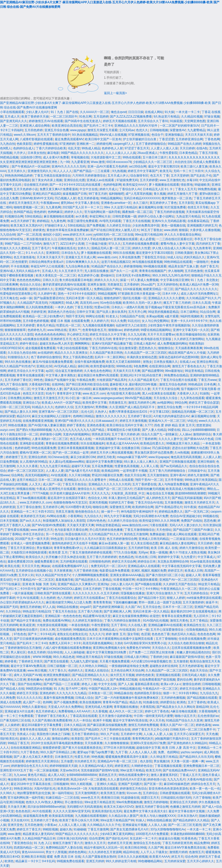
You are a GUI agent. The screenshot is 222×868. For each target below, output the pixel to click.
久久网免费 (8, 698)
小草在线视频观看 (12, 112)
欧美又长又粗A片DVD (119, 807)
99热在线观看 (132, 157)
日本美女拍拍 (37, 153)
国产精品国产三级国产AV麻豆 (193, 530)
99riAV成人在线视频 (113, 135)
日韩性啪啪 (66, 239)
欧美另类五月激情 (113, 793)
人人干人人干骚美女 (154, 852)
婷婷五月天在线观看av (89, 598)
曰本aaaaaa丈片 (107, 421)
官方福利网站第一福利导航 (102, 212)
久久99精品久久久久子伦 (104, 825)
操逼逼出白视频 (169, 838)
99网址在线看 (95, 316)
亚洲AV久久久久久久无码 (68, 166)
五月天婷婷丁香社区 (18, 380)
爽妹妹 (46, 566)
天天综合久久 (161, 648)
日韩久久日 (50, 280)
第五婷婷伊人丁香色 (163, 203)
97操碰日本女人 (55, 226)
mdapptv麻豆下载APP (132, 457)
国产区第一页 (153, 784)
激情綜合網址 (61, 739)
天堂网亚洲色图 (195, 121)
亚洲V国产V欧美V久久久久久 (74, 421)
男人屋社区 (18, 652)
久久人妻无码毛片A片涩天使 (127, 779)
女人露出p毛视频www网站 (67, 462)
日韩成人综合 (84, 698)
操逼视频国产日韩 (75, 194)
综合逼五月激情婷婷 (69, 371)
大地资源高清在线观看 (103, 789)
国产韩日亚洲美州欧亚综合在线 (87, 384)
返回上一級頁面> (115, 93)
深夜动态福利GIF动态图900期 (179, 357)
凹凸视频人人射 (65, 198)
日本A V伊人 (171, 294)
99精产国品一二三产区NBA (23, 244)
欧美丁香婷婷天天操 (35, 117)
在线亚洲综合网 (160, 366)
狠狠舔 (183, 230)
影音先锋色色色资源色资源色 (169, 789)
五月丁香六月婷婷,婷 (126, 434)
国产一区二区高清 (29, 235)
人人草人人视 (149, 466)
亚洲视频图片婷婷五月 (202, 226)
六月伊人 (20, 153)
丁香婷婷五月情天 (31, 661)
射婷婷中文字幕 (169, 557)
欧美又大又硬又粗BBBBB (124, 362)
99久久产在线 (110, 734)
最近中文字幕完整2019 (164, 166)
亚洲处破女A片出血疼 (19, 711)
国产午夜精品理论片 (169, 507)
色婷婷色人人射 (112, 148)
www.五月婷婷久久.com (36, 502)
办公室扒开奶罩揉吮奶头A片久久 (22, 602)
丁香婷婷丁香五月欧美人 (51, 716)
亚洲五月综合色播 (57, 130)
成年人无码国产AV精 (28, 675)
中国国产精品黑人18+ (103, 689)
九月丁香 (121, 752)
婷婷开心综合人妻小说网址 (156, 216)
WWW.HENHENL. (12, 239)
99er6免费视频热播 (129, 802)
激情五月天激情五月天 (49, 398)
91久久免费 (118, 321)
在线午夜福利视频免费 (90, 362)
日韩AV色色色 (96, 521)
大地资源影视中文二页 (106, 157)
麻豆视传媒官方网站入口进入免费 (69, 602)
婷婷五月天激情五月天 (24, 203)
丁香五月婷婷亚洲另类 (177, 843)
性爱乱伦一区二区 (68, 325)
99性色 (38, 380)
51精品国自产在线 (132, 316)
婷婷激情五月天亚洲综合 (42, 761)
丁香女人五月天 (186, 189)
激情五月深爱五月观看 (102, 130)
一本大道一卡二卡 (188, 112)
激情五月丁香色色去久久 (189, 366)
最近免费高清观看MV (69, 139)
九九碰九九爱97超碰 (84, 661)
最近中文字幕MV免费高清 (28, 666)
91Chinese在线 (58, 457)
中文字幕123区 (160, 412)
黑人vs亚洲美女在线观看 (159, 394)
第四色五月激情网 (136, 534)
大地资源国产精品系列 (112, 380)
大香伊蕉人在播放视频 (205, 230)
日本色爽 (210, 384)
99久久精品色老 (64, 657)
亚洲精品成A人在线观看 (144, 566)
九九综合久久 (93, 516)
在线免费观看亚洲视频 (38, 421)
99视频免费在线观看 (71, 861)
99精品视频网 (107, 294)
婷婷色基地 (203, 725)
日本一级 (143, 630)
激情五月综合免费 (169, 407)
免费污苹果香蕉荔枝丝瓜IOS (128, 412)
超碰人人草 (193, 575)
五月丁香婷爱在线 (144, 484)
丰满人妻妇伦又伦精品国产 (126, 498)
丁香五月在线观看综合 (121, 598)
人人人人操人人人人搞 (121, 153)
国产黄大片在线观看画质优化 (82, 748)
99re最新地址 (174, 371)
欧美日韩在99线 (136, 848)
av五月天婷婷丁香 (23, 221)
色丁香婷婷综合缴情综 (46, 357)
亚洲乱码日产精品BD (47, 194)
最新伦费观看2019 (20, 562)
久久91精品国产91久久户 (203, 298)
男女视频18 (44, 548)
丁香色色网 (212, 139)
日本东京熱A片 (187, 816)
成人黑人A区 (56, 775)
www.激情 (14, 834)
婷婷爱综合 (168, 702)
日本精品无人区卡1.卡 (158, 189)
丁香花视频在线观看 (168, 766)
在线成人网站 (154, 112)
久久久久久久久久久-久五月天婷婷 (96, 593)
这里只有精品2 (27, 480)
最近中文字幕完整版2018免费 (107, 652)
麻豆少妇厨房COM (83, 457)
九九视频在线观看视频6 (98, 325)
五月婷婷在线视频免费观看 (141, 244)
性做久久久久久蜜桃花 (15, 248)
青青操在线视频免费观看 (62, 443)
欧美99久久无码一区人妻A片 (142, 303)
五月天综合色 (152, 607)
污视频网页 (57, 303)
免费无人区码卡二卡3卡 (65, 643)
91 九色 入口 (42, 843)
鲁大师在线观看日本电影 (76, 280)
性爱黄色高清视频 (127, 466)
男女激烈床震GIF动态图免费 (154, 453)
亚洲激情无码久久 (40, 171)
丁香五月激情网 (98, 829)
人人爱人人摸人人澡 (164, 148)
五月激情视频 (174, 502)
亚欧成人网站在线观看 (182, 534)
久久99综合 (13, 611)
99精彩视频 (50, 829)
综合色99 (191, 857)
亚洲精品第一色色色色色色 (63, 616)
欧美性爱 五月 (58, 552)
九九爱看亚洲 (80, 162)
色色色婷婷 (126, 389)
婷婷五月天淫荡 (27, 693)
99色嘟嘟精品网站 (150, 861)
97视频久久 (8, 303)
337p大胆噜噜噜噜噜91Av (168, 829)
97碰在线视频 (113, 657)
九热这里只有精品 (188, 216)
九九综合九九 (209, 693)
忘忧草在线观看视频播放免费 (192, 648)
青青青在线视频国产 (153, 271)
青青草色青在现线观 (33, 730)
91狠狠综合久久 (18, 357)
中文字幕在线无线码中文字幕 (181, 566)
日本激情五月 (64, 757)
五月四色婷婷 (34, 130)
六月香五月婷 (102, 339)
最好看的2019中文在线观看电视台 (194, 611)
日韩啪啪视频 (159, 130)
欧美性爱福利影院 (102, 366)
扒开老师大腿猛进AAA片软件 (70, 493)
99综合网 (181, 403)
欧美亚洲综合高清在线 (67, 126)
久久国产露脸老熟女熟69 (99, 857)
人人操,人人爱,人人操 (158, 734)
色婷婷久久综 (64, 407)
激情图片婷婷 (178, 852)
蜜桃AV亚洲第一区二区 (35, 453)
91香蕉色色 (189, 838)
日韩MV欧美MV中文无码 (36, 198)
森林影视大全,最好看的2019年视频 (134, 384)
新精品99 (202, 707)
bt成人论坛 (175, 257)
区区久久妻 (143, 389)
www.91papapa (159, 457)
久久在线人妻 (137, 625)
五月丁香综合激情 (29, 507)
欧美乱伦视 (12, 566)
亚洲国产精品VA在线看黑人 (74, 289)
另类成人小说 (26, 734)
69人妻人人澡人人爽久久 (141, 462)
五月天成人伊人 (118, 176)
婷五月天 (177, 857)
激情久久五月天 (95, 843)
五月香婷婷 (131, 285)
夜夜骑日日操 (110, 798)
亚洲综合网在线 (207, 362)
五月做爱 (67, 761)
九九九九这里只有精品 (55, 466)
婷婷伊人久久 (73, 212)
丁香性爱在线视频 (17, 530)
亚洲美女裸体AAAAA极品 (127, 575)
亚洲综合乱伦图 (74, 180)
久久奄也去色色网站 (98, 371)
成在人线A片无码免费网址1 (199, 294)
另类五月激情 (65, 512)
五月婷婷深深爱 (175, 861)
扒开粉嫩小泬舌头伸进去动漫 (65, 557)
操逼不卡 (212, 602)
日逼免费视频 (9, 462)
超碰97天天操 (81, 466)
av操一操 (26, 298)
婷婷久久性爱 (141, 248)
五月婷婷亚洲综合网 (189, 139)
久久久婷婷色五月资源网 (105, 852)
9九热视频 (119, 171)
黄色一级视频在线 (173, 226)
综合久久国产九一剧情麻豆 (159, 434)
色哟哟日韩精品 (84, 416)
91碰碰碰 (80, 829)
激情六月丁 (51, 244)
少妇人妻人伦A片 (37, 112)
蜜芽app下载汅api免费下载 (95, 752)
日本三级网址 (189, 312)
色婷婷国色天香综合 (148, 693)
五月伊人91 (26, 575)
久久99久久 (8, 793)
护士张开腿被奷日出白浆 (140, 139)
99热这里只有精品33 (36, 611)
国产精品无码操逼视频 (187, 498)
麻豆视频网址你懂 (151, 207)
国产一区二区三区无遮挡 (185, 825)
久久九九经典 (137, 334)
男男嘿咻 (101, 407)
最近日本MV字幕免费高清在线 (185, 848)
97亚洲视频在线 (139, 135)
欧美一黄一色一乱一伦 (205, 789)
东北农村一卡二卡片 (143, 838)
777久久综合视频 (125, 552)
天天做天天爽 (17, 807)
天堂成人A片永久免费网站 (66, 707)
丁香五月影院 (84, 307)
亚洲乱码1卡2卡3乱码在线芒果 (141, 375)
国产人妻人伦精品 (154, 430)
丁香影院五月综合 (154, 257)
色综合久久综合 (30, 285)
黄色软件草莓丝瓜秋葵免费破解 (68, 230)
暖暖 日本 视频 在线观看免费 (70, 321)
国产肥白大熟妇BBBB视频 (34, 430)
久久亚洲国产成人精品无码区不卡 (132, 407)
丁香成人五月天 (190, 775)
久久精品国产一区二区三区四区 (146, 353)
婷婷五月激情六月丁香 (182, 194)
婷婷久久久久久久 (106, 280)
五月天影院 (186, 203)
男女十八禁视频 (56, 852)
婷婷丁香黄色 (76, 425)
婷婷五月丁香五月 (29, 829)
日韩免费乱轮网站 (20, 398)
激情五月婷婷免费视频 (143, 725)
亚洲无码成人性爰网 (99, 707)
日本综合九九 (70, 253)
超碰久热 (66, 829)
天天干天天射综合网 (166, 389)
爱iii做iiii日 (107, 275)
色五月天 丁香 (160, 176)
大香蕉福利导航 (39, 384)
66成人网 (72, 303)
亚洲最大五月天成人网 (80, 257)
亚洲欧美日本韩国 (33, 857)
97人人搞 (49, 607)
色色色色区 (23, 811)
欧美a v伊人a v (171, 684)
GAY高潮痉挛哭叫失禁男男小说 (145, 643)
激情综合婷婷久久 (41, 289)
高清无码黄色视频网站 (98, 643)
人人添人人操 (157, 825)
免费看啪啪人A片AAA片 (74, 711)
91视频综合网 (14, 216)
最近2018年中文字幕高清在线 (31, 784)
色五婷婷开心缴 (88, 275)
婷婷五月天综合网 (124, 562)
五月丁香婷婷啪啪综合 (151, 144)
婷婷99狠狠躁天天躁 (63, 766)
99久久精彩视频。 (83, 784)
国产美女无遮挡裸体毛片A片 (129, 829)
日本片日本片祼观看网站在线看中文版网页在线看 (120, 639)
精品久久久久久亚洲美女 (71, 353)
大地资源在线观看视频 (52, 625)
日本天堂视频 (9, 521)
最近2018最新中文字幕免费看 (42, 725)
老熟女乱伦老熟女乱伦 (72, 634)
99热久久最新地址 (34, 707)
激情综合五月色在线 (147, 843)
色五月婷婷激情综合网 (122, 539)
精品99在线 (131, 852)
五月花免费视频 (102, 466)
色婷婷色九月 (37, 330)
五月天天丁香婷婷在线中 (54, 135)
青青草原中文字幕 (69, 394)
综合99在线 (55, 652)
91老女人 (112, 316)
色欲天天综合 (199, 670)
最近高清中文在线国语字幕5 (67, 498)
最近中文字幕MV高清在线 (130, 720)
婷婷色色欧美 (145, 675)
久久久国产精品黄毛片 (143, 380)
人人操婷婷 (12, 725)
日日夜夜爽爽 (9, 285)
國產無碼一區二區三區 (137, 212)
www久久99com (24, 135)
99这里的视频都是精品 (163, 312)
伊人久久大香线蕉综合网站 (182, 235)
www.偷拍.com (107, 257)
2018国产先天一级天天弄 (32, 539)
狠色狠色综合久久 (87, 512)
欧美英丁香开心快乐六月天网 (79, 820)
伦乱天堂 (74, 148)
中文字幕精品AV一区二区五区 (34, 580)
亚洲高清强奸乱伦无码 (107, 811)
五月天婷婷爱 (149, 180)
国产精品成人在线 (12, 689)
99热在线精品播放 (159, 820)
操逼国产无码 (9, 607)
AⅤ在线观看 (59, 475)
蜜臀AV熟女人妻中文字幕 (177, 244)
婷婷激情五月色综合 (133, 789)
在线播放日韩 (130, 448)
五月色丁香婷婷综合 (85, 734)
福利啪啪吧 (116, 194)
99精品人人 (101, 680)
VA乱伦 (192, 421)
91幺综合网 (208, 312)
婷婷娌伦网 (104, 144)
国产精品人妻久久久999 (21, 412)
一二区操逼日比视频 (184, 539)
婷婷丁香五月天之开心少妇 (150, 730)
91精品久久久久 (43, 407)
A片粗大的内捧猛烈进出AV (171, 416)
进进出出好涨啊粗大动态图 (190, 448)
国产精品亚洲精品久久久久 (90, 675)
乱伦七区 (87, 412)
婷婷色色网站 (77, 852)
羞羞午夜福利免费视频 (59, 698)
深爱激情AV (177, 130)
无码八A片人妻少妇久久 (185, 525)
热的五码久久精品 (183, 634)
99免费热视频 (207, 189)
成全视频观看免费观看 (40, 348)
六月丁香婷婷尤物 (86, 571)
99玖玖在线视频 (124, 253)
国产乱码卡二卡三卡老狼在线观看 (108, 739)
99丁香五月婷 (98, 194)
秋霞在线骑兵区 (76, 534)
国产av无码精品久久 (174, 466)
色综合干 (157, 135)
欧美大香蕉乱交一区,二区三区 (56, 275)
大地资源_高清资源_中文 (128, 493)
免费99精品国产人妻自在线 (64, 848)
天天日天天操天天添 (199, 135)
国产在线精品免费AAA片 (179, 770)
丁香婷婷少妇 (159, 657)
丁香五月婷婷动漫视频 (169, 212)
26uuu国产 (148, 285)
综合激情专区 (139, 176)
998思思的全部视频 (39, 689)
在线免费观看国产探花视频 (157, 680)
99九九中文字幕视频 (118, 516)
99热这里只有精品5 (89, 657)
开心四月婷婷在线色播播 (106, 530)
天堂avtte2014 (70, 770)
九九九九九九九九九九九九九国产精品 (79, 430)
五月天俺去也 (9, 298)
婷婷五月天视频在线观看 (120, 121)
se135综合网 (138, 166)
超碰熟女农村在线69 (163, 666)
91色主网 (85, 117)
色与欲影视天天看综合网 (124, 394)
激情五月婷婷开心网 (142, 403)
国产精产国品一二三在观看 (92, 171)
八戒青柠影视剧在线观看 (36, 139)
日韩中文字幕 (86, 312)
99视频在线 (210, 516)
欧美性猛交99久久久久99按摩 (159, 521)
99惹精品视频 (9, 157)
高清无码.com (89, 303)
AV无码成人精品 (65, 366)
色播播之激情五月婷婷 (185, 807)
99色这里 (57, 539)
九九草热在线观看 (192, 398)
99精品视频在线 (130, 689)
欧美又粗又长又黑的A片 (27, 226)
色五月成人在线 (80, 439)
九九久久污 (97, 634)
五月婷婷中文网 (131, 734)
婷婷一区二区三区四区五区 (26, 471)
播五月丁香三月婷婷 (177, 303)
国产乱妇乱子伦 (201, 176)
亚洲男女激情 (96, 285)
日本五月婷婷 (92, 589)
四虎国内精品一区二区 (29, 848)
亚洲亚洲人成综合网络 (35, 126)
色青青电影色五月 (94, 330)
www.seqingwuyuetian (108, 398)
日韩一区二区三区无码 (15, 407)
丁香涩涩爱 (166, 139)
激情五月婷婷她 (30, 607)
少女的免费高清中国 (146, 226)
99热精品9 (195, 384)
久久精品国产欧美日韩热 (106, 353)
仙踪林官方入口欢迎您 (131, 325)
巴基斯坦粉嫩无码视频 (149, 489)
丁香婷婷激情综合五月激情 (23, 648)
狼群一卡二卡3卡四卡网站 (181, 693)
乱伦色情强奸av (208, 716)
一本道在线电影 (79, 625)
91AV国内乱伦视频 (156, 621)
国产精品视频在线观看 (202, 698)
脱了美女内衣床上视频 (47, 180)
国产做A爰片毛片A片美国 (82, 471)
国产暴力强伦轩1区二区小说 (165, 575)
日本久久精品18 (75, 725)
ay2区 (50, 371)
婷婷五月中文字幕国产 (143, 171)
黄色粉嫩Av (35, 680)
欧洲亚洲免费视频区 (57, 675)
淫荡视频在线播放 (132, 593)
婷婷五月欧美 (106, 457)
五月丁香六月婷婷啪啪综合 (168, 471)
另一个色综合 (55, 534)
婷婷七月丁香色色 (157, 711)
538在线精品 (33, 216)
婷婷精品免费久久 (171, 512)
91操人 (140, 820)
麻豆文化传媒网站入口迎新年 (51, 416)
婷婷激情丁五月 (16, 457)
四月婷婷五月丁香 (208, 244)
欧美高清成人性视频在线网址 (186, 489)
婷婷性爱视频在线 (46, 144)
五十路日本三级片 (155, 157)
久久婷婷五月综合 (119, 226)
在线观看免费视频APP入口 (71, 566)
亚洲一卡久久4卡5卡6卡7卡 (189, 321)
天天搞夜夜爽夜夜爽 (189, 348)
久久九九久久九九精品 (71, 693)
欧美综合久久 (35, 557)
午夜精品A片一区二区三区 (160, 689)
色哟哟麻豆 (55, 212)
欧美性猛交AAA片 (135, 185)
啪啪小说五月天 (185, 716)
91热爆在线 (151, 702)
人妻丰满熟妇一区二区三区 (50, 439)
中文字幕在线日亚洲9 (175, 280)
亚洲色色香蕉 (96, 425)
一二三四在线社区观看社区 (174, 239)
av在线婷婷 (45, 353)
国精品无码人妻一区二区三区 (111, 248)
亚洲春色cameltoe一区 (116, 203)
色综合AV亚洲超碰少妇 (186, 516)
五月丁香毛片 (41, 248)
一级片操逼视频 (22, 593)
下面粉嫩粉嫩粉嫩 (125, 602)
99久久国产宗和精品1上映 (58, 752)
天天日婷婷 (187, 148)
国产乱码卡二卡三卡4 (98, 126)
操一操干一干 (110, 512)
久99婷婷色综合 (142, 766)
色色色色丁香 (161, 634)
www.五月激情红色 (172, 180)
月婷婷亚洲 (38, 312)
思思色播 (210, 521)
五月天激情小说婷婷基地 (115, 716)
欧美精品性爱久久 (152, 443)
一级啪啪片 (201, 262)
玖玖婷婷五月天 (85, 761)
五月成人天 (12, 117)
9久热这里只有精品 (167, 117)
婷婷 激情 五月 (116, 634)
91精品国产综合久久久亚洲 (184, 720)
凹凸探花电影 (161, 448)
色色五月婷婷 (37, 652)
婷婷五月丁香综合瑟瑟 (204, 403)
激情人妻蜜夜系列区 (164, 775)
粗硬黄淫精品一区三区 (158, 289)
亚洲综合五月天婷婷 (183, 802)
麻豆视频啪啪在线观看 (59, 216)
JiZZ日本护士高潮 (72, 244)
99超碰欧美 (202, 185)
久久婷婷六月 (100, 321)
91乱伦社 (134, 321)
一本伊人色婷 (64, 307)
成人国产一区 (52, 484)
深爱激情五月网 (120, 507)
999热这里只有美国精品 (201, 480)
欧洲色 (181, 702)
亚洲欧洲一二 (86, 144)
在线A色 (202, 148)
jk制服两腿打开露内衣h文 (172, 739)
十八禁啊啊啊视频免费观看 (90, 575)
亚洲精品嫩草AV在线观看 (165, 625)
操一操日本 (84, 398)
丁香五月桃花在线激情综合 (52, 176)
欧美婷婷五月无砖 (33, 516)
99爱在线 (174, 430)
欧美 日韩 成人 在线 (164, 548)
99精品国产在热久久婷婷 (184, 144)
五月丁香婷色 (197, 702)
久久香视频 (100, 711)
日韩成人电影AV (144, 344)
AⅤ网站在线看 (56, 516)
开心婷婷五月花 (77, 334)
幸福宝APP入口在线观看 (47, 266)
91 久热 (59, 689)
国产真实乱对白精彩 (77, 389)
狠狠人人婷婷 (176, 598)
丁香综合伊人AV (130, 189)
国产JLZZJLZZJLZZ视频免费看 (131, 117)
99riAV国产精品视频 (138, 398)
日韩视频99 (61, 784)
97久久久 (115, 244)
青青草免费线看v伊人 (68, 548)
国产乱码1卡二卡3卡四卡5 (18, 589)
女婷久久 (84, 248)
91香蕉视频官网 (124, 580)
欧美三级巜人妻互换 (194, 166)
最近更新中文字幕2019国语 (155, 253)
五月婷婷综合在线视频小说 (34, 571)
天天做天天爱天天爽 (80, 525)
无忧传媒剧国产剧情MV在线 (100, 770)
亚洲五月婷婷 (95, 861)
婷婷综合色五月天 (203, 784)
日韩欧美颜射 (184, 253)
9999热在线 (124, 366)
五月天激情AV (84, 407)
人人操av (185, 434)
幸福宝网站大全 (100, 216)
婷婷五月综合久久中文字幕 (108, 334)
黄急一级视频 (159, 552)
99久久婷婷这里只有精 (121, 861)
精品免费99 (202, 843)
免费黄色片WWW (138, 648)
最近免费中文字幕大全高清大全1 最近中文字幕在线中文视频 (165, 811)
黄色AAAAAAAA (33, 852)
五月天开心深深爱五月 (189, 734)
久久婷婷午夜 (47, 294)
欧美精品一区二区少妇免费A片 (43, 316)
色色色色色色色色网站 (50, 334)
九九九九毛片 (176, 779)
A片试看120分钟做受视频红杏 (151, 661)
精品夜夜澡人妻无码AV (38, 834)
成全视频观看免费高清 (70, 639)
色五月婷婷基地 (88, 198)
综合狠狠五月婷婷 (36, 185)
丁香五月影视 (208, 153)
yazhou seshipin (191, 752)
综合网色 (17, 475)
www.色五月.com (94, 394)
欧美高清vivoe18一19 (72, 789)
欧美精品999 (110, 471)
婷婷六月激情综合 (191, 548)
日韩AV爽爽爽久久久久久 (83, 262)
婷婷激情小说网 (50, 434)
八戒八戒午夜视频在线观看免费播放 (67, 648)
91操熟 (204, 394)
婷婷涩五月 (175, 571)
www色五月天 (90, 798)
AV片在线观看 (42, 811)
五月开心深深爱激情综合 (167, 630)
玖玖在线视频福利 (93, 443)
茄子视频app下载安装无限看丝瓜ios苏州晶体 (176, 307)
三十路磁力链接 (96, 244)
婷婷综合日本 (147, 562)
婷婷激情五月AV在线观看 (46, 121)
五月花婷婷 (101, 117)
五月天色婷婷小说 (26, 189)
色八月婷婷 (65, 598)
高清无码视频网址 (37, 475)
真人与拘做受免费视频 (173, 484)
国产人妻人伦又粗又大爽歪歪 (33, 757)
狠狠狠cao (115, 330)
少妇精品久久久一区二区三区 (153, 162)
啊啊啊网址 (82, 344)
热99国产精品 (23, 212)
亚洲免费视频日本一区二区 (201, 766)
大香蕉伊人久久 (187, 394)
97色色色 (20, 634)
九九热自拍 (8, 144)
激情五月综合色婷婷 (173, 384)
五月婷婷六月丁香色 (44, 820)
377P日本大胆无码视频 (119, 748)
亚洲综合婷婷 (37, 457)
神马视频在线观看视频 (147, 262)
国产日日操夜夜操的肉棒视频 (33, 639)
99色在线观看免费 (44, 448)
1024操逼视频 (132, 289)
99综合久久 (35, 779)
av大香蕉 (82, 216)
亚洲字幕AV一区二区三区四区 (59, 412)
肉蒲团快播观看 (147, 580)
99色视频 (98, 757)
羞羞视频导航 (65, 580)
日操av (146, 448)
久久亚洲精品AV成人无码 (96, 766)
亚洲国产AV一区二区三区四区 (179, 580)
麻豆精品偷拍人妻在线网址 (178, 543)
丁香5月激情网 (59, 730)
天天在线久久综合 (166, 398)
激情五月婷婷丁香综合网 (152, 807)
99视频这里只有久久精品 (184, 443)
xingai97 (86, 607)
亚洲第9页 (53, 253)
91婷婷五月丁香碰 (121, 502)
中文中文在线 (89, 189)
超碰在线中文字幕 (148, 748)
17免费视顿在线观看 (14, 289)
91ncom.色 (134, 793)
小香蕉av (50, 825)
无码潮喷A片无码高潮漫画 (85, 807)
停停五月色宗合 (33, 534)
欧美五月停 (154, 770)
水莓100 (192, 180)
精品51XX (23, 416)
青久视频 (160, 194)
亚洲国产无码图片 (130, 784)
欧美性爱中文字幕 (95, 403)
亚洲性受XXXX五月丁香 (16, 770)
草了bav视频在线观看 (31, 498)
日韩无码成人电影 (194, 675)
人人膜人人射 (212, 457)
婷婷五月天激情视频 (133, 421)
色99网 (47, 702)
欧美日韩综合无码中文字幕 (125, 425)
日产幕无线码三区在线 (15, 720)
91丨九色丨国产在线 (64, 112)
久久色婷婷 (48, 598)
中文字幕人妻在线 (87, 203)
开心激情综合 (74, 802)
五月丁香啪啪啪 (166, 639)
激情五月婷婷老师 (57, 779)
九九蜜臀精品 (196, 130)
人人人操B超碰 (74, 652)
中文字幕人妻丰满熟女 (61, 375)
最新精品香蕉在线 (147, 684)
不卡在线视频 (20, 266)
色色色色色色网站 (29, 280)
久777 (149, 425)
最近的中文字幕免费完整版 (104, 462)
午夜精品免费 (86, 380)
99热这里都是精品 (108, 525)
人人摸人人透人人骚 (72, 825)
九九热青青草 (202, 248)
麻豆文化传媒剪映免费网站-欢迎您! (136, 616)
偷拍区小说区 (52, 235)
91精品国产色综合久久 (107, 266)
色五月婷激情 (82, 339)
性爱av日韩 (102, 307)
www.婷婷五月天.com (77, 235)
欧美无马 (166, 171)
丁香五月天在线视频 (136, 221)
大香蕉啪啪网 (208, 711)
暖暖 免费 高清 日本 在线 (64, 857)
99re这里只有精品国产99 (117, 820)
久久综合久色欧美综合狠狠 (186, 643)
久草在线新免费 (129, 257)
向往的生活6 (183, 162)
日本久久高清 (201, 303)
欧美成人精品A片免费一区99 (199, 285)
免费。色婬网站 (169, 752)
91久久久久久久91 (29, 698)
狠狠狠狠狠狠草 (15, 330)
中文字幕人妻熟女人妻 (47, 389)
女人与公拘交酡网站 (155, 321)
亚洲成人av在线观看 (101, 180)
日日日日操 (136, 112)
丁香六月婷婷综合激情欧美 (123, 621)
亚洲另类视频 (98, 502)
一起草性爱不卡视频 (134, 471)
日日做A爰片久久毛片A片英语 (85, 539)
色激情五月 (197, 852)
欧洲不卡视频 (102, 720)
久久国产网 (156, 848)
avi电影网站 (165, 403)
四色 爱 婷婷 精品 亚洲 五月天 (174, 425)
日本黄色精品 (188, 153)
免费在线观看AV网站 (57, 621)
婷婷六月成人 (108, 189)
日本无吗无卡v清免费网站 (133, 275)
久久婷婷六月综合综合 (123, 521)
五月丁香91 (119, 625)
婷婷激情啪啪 (133, 266)
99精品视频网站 (111, 198)
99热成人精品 (91, 148)
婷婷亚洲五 (122, 766)
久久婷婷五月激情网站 (189, 339)
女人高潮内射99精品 (33, 462)
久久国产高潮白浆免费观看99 (52, 720)
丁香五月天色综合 (74, 484)
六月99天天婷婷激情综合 (89, 176)
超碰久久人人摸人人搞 (35, 739)
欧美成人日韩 (194, 571)
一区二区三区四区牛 (64, 117)
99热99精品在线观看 (178, 262)
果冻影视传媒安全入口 (41, 239)
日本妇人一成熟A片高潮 (127, 307)
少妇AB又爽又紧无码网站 (117, 834)
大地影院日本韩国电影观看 (29, 552)
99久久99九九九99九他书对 (171, 275)
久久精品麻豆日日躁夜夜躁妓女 (105, 548)
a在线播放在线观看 (36, 339)
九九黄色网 (53, 207)
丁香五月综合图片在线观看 (178, 380)
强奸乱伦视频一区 (134, 298)
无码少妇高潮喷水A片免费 (151, 516)
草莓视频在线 (80, 157)
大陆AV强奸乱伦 (45, 789)
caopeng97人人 (123, 144)
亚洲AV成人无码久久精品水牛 (20, 271)
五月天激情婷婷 (193, 602)
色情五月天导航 (198, 207)
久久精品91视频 (192, 117)
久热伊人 (101, 412)
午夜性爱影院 (169, 153)
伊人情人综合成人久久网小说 (172, 248)
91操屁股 (176, 121)
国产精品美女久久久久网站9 (175, 707)
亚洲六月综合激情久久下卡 (164, 593)
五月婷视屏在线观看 (74, 562)
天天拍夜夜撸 (94, 743)
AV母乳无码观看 (110, 221)
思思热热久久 (148, 348)
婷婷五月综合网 (190, 689)
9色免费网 (141, 366)
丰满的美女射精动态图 (142, 357)
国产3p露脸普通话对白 (49, 298)
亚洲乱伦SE (44, 366)
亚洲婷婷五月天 (61, 339)
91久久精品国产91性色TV (17, 366)
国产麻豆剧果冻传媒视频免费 (107, 725)
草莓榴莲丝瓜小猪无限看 (124, 430)
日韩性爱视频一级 (124, 216)
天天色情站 (164, 530)
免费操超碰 (157, 534)
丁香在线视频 (112, 589)
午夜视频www (50, 203)
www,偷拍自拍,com (135, 525)
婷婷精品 (43, 221)
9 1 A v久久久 (35, 253)
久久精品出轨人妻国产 (124, 816)
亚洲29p (103, 584)
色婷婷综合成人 (24, 148)
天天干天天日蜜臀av (161, 334)
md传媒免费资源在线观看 (204, 598)
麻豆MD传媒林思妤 (177, 784)
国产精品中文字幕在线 (26, 621)
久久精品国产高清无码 (32, 303)
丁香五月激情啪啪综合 (140, 530)
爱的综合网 (184, 680)
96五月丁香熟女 (151, 230)
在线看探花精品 (198, 221)
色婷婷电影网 (112, 185)
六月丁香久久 (58, 670)
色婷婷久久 (76, 670)
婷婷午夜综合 (29, 344)
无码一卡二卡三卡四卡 (188, 171)
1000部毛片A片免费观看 (152, 834)
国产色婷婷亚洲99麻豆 (108, 607)
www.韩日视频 (37, 670)
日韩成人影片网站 (136, 657)
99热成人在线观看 (121, 480)
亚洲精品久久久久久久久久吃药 (109, 484)
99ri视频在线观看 (155, 266)
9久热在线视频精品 (85, 135)
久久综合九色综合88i (22, 353)
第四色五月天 (108, 775)
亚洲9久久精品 (107, 784)
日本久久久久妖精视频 (133, 857)
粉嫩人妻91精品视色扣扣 (193, 652)
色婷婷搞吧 (22, 448)
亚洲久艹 (75, 330)
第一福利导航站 (63, 793)
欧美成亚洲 (27, 625)
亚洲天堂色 (15, 825)
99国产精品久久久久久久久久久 (82, 153)
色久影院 (146, 761)
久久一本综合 (82, 720)
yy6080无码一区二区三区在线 (113, 235)
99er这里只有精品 (132, 770)
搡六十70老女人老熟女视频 (188, 552)
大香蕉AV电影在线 (199, 779)
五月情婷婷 (64, 630)
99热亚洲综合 (23, 789)
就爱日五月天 (150, 798)
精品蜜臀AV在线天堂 (97, 616)
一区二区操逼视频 (46, 770)
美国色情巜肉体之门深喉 (53, 734)
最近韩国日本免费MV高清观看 (98, 375)
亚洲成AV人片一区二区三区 (167, 421)
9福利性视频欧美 (192, 316)
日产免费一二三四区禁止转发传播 (152, 652)
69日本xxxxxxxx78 (119, 162)
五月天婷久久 (17, 171)
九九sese (20, 775)
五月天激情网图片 (87, 793)
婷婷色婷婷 (131, 330)
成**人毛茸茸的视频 (139, 194)
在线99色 (58, 384)
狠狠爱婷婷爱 (52, 748)
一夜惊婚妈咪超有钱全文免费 (128, 666)
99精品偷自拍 (123, 693)
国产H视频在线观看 (148, 584)
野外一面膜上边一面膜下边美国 (160, 602)
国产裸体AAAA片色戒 (199, 439)
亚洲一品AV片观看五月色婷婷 (107, 166)
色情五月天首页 (33, 394)
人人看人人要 (55, 471)
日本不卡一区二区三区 (178, 607)
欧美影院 (77, 739)
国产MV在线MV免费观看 (48, 525)
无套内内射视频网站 (76, 434)
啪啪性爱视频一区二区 (29, 207)
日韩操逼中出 (197, 471)
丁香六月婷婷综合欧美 (51, 148)
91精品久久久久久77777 (75, 680)
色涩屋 (146, 634)
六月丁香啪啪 (202, 798)
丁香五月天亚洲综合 (21, 548)
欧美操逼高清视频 (61, 816)
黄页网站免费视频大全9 (109, 648)
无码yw (143, 552)
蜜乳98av (67, 203)
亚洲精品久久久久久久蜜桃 (166, 298)
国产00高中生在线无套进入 (83, 121)
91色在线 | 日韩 (146, 557)
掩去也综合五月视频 (160, 493)
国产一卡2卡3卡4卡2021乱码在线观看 (75, 185)
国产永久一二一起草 (124, 271)
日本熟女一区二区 (100, 693)
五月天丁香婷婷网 (145, 439)
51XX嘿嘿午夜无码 (78, 507)
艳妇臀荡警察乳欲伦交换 (34, 793)
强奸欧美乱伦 (9, 739)
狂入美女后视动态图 (145, 543)
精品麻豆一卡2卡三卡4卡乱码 (35, 861)
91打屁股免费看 (175, 207)
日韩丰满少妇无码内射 (72, 838)
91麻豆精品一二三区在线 (62, 798)
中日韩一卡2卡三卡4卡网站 (141, 589)
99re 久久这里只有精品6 (121, 207)
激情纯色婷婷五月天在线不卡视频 (74, 543)
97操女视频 (212, 117)
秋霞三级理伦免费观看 (82, 221)
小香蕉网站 (75, 516)
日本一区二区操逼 (50, 480)
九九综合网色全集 (77, 266)
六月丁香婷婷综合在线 (115, 730)
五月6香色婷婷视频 (36, 321)
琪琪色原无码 (101, 434)
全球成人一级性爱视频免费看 (30, 543)
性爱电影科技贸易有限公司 (18, 294)
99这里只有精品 (209, 584)
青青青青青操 (102, 602)
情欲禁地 (187, 185)
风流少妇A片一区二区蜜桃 (88, 779)
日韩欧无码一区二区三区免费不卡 (193, 730)
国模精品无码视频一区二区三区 (193, 412)
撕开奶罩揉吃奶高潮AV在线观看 (64, 285)
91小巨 (70, 398)
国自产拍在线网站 (30, 684)
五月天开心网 (137, 312)
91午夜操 (190, 507)
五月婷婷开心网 (53, 507)
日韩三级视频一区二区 (62, 666)
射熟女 (148, 362)
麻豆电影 (53, 153)
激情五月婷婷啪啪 (156, 802)
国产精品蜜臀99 (152, 371)
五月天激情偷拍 (158, 475)
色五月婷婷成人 (46, 711)
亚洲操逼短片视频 (134, 825)
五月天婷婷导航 (139, 548)
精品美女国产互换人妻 (183, 266)
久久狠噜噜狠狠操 (117, 743)
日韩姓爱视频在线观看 (175, 793)
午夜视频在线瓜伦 (64, 248)
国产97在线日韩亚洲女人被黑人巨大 (115, 230)
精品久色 (135, 702)
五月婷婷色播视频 (173, 698)
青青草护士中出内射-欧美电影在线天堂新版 (142, 339)
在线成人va (187, 362)
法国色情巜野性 (31, 157)
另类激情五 (115, 285)
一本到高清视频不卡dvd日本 (112, 439)
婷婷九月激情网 (198, 475)
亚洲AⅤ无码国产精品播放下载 (112, 344)
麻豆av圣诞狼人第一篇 (114, 543)
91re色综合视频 (111, 303)
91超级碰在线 (130, 798)
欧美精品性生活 (194, 625)
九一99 (65, 162)
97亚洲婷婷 (67, 144)
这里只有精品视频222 (116, 262)
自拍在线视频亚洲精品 (26, 748)
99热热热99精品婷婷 (19, 176)
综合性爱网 (97, 838)
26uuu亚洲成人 (147, 153)
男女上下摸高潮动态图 (78, 357)
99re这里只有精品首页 (99, 802)
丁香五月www (207, 380)
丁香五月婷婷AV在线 (103, 348)
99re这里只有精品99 (149, 235)
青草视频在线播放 (126, 707)
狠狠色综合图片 (27, 630)
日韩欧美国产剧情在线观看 (52, 593)
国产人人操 (126, 684)
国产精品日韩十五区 (152, 598)
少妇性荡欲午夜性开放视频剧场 (169, 325)
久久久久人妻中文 (171, 439)
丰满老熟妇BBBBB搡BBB (187, 834)
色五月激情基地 (24, 257)
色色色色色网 (206, 634)
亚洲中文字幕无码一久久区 (191, 330)
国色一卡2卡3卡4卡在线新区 (77, 294)
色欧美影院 (24, 144)
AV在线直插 (127, 630)
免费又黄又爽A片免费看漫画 (59, 189)
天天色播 (212, 734)
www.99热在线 (57, 330)
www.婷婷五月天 (42, 530)
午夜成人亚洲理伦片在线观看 (56, 489)
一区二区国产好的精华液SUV (179, 126)
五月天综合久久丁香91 (153, 121)
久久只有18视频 (79, 475)
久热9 (118, 643)
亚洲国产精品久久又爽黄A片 (77, 584)
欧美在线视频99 (90, 702)
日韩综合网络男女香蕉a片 (46, 262)
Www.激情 (98, 162)
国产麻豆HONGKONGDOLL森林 (59, 589)
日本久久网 (47, 630)
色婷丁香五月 (209, 266)
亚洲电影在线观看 (32, 443)
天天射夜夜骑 (63, 571)
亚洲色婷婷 (47, 693)
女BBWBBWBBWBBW (82, 775)
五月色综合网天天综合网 (127, 670)
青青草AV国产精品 (115, 702)
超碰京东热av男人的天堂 (56, 344)
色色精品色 (126, 557)
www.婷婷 (171, 230)
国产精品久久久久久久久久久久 (196, 289)
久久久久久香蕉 (27, 466)
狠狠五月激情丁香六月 (68, 843)
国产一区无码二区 (197, 512)
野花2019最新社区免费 (107, 475)
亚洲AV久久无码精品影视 (169, 221)
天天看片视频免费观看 (115, 661)
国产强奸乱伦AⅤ (117, 838)
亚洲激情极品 (174, 135)
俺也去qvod (119, 112)
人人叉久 (35, 484)
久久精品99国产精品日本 (38, 838)
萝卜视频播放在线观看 (164, 185)
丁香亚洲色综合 (22, 843)
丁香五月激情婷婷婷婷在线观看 (91, 552)
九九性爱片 (188, 557)
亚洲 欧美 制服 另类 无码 (39, 584)
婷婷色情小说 (156, 779)
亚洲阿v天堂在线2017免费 (148, 743)
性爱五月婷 (82, 757)
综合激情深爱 (128, 348)
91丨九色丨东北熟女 (204, 280)
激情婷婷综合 (202, 434)
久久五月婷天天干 (71, 271)
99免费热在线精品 (176, 375)
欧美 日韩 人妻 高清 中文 (179, 748)
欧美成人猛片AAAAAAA (123, 443)
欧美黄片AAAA (159, 857)
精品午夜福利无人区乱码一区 (104, 848)
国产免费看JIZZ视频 (124, 680)
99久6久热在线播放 (18, 362)
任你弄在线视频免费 (192, 639)
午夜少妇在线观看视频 (72, 348)
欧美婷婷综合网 (143, 507)
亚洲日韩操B (206, 462)
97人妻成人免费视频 (145, 280)
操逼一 (125, 280)
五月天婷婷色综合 (196, 593)
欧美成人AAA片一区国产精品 (61, 403)
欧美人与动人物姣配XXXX (158, 816)
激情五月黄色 (179, 621)
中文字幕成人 (207, 557)
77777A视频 (40, 493)
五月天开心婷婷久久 (201, 861)
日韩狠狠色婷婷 (100, 562)
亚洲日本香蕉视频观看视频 (76, 448)
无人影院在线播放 (96, 271)
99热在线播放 (17, 425)
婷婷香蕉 (11, 661)
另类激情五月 (118, 403)
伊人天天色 (157, 720)
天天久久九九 (100, 493)
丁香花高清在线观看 (84, 716)
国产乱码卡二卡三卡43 (32, 643)
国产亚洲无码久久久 (14, 121)
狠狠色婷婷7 (112, 298)
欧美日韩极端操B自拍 (191, 334)
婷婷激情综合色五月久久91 (29, 766)
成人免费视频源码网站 (172, 344)
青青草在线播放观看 (30, 375)
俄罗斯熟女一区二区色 (177, 198)
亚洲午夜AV (178, 475)
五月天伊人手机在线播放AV (93, 239)
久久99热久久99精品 (93, 666)
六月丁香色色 (30, 752)
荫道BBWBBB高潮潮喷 (191, 493)
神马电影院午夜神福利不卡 (139, 512)
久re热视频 (182, 453)
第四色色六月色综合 (61, 312)
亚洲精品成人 (108, 630)
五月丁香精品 (199, 621)
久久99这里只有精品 (164, 757)
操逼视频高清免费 (35, 816)
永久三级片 (141, 203)
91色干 (50, 394)
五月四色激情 (194, 271)
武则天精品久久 (194, 257)
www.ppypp (78, 130)
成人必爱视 (147, 239)
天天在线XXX (20, 820)
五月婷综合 (150, 793)
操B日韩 (83, 366)
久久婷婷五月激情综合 (87, 621)
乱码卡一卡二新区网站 (110, 357)
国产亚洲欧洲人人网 (117, 611)
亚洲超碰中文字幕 (108, 448)
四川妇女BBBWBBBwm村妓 (46, 807)
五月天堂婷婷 (180, 176)
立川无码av (127, 130)
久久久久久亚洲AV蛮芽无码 (72, 811)
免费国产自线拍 (191, 521)
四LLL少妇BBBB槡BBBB (199, 430)
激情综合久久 (87, 489)
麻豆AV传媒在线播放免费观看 (53, 362)
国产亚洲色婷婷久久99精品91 (187, 743)
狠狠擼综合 (166, 348)
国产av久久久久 (30, 521)
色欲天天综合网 (135, 475)
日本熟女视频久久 (166, 362)
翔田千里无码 (75, 316)
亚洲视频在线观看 (126, 239)
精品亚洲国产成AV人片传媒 (187, 353)
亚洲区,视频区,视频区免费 (149, 571)
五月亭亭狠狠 (174, 480)
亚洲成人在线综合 (97, 670)
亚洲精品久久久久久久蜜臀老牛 (86, 480)
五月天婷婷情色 (168, 285)
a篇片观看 (172, 316)
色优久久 (142, 130)
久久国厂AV (133, 607)
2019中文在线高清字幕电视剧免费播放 (57, 743)
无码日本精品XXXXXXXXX (142, 198)
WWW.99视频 (42, 657)
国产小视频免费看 (66, 702)
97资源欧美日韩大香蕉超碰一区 (139, 294)
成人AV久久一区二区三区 (126, 711)
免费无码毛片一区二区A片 (108, 566)
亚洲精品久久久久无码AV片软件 (136, 126)
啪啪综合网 (100, 507)
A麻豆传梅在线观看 (184, 711)
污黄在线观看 (158, 525)
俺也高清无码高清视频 (186, 457)
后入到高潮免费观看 (39, 307)
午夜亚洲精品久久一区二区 (179, 589)
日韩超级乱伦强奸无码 (176, 798)
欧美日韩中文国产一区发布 (103, 139)
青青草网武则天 (143, 739)
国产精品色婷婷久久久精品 (191, 820)
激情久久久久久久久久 (111, 416)
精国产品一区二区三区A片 (115, 489)
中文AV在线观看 (28, 598)
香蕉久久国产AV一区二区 (177, 725)
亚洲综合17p (31, 403)
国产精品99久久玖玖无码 (196, 757)
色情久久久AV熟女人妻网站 (44, 802)
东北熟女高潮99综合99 (173, 562)
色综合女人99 (97, 498)
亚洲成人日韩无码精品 (154, 539)
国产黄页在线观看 (56, 661)
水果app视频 (155, 316)
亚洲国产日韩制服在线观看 (178, 462)
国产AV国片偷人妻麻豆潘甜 (47, 425)
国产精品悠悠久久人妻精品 (93, 580)
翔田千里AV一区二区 (149, 480)
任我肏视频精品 (197, 630)
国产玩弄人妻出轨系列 (112, 312)
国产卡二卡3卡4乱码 (41, 634)
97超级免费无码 (127, 180)
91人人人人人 (62, 171)
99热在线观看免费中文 (134, 775)
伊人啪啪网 (176, 271)
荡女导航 (133, 634)
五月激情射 (181, 661)
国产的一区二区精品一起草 (71, 453)
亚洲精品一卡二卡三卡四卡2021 (32, 512)
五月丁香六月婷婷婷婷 (102, 557)
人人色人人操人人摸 (143, 752)
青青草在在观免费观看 (177, 616)
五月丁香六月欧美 (90, 611)
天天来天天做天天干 (50, 257)
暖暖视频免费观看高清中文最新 (127, 757)
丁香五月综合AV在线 (149, 502)
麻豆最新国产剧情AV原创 (187, 657)
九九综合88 (8, 235)
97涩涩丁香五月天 (137, 148)
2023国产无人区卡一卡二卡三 (82, 207)
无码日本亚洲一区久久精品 (84, 298)
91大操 (169, 112)
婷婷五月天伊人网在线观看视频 (112, 453)
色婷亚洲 (51, 680)
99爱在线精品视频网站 (156, 330)
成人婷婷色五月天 (158, 498)
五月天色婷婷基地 (191, 666)
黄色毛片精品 (46, 325)
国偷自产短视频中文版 (60, 380)
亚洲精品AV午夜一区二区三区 (118, 761)
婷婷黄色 (39, 230)
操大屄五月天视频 (122, 675)
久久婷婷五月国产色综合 (180, 584)
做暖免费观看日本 (46, 562)
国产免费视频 (96, 226)
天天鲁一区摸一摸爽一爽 (187, 761)
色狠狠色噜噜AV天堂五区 (70, 502)
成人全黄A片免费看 (56, 157)
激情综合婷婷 (191, 684)
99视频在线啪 (25, 489)
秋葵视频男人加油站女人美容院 (64, 521)
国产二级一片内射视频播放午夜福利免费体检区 (127, 698)
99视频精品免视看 (85, 630)
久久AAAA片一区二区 (95, 112)
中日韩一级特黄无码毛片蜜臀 (153, 716)
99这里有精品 (194, 371)
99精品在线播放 (67, 607)
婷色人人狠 (89, 684)
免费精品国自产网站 (107, 289)
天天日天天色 (31, 566)
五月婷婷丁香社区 (140, 416)
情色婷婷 (40, 212)
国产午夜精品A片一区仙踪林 (31, 166)
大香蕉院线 (147, 707)
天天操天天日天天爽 (127, 371)
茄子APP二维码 (76, 689)
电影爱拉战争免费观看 (115, 571)
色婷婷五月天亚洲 (120, 843)
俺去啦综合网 (17, 779)
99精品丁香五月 (18, 743)
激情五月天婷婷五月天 (200, 502)
